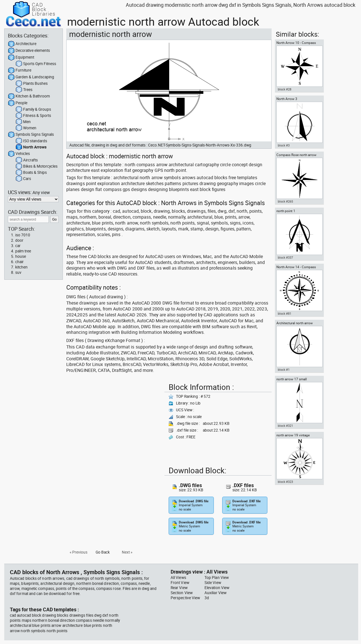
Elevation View (217, 588)
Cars (23, 179)
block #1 (284, 370)
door (19, 240)
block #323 (285, 482)
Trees (24, 90)
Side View (213, 583)
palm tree (23, 251)
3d (207, 598)
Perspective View (185, 598)
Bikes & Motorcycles (37, 166)
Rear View (179, 588)
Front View (180, 583)
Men (23, 122)
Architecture (22, 44)
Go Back (103, 552)
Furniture (20, 70)
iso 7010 (23, 235)
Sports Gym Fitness (36, 64)
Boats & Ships (31, 173)
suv (18, 272)
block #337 (285, 257)
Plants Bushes (32, 84)
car (18, 246)
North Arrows (31, 147)
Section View (182, 593)
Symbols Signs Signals (31, 135)
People (18, 103)
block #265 (285, 201)
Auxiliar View (215, 593)
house (21, 256)
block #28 (285, 89)
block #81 (285, 314)
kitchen (21, 267)
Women (26, 128)
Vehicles (19, 154)
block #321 (285, 426)
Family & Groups (33, 110)
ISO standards (31, 141)
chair (19, 262)
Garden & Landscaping (31, 77)
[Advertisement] (114, 420)
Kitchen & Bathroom (29, 96)
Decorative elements (29, 51)
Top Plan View (217, 578)
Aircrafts (27, 160)
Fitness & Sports (33, 116)
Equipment (21, 57)
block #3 (284, 145)
